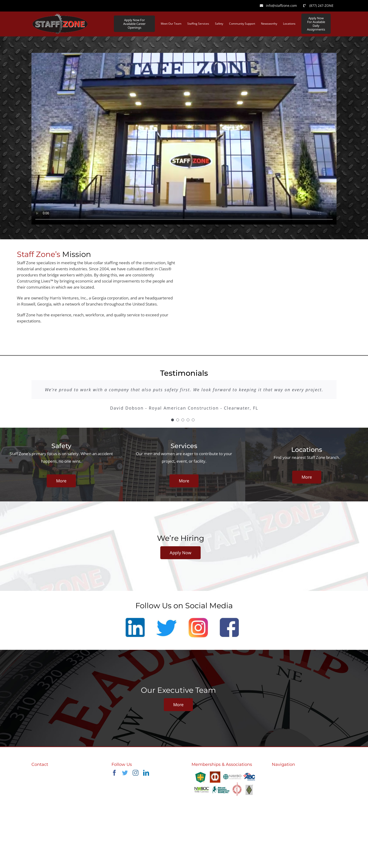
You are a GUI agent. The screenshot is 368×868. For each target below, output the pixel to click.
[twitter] (125, 773)
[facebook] (114, 773)
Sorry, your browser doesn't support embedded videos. (184, 139)
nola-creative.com (235, 848)
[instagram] (136, 773)
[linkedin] (146, 773)
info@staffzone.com (50, 783)
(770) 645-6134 (45, 777)
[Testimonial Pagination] (172, 420)
